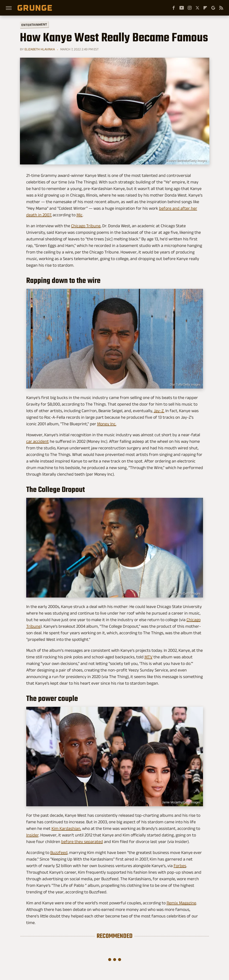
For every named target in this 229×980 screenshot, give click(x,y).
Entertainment (34, 25)
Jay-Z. (159, 411)
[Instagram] (190, 8)
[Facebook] (174, 8)
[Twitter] (197, 8)
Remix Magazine (181, 903)
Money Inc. (107, 424)
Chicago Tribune (86, 226)
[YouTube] (182, 8)
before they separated (82, 842)
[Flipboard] (205, 8)
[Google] (213, 8)
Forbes (180, 866)
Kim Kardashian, (66, 828)
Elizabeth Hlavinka (40, 49)
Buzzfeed (59, 853)
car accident (38, 441)
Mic (80, 215)
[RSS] (221, 8)
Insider (32, 835)
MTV (148, 657)
